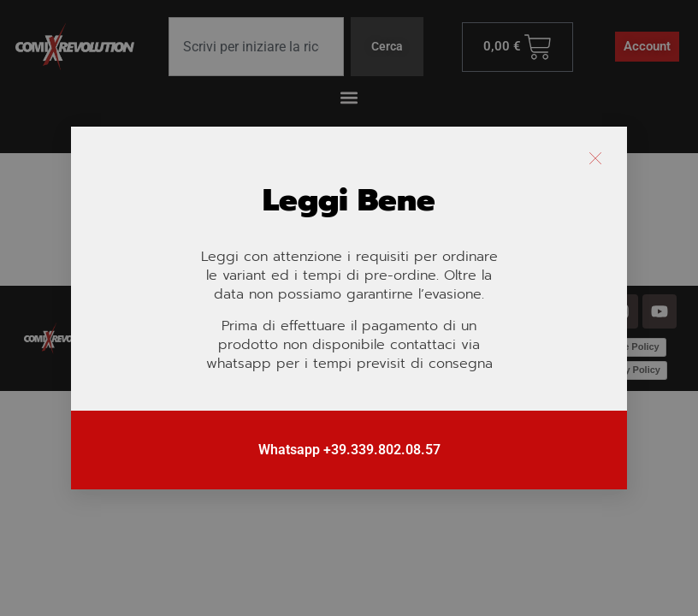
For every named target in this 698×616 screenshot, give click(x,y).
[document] (349, 308)
